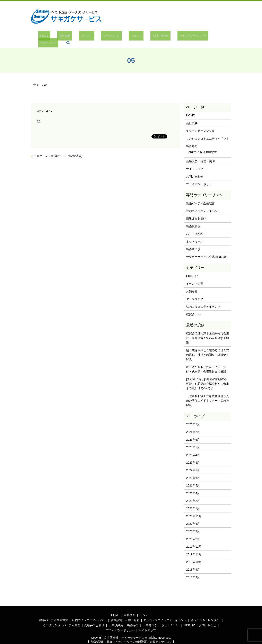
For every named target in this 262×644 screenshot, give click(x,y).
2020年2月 (193, 533)
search (220, 37)
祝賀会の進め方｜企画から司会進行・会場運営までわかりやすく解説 (208, 332)
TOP (36, 79)
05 (38, 115)
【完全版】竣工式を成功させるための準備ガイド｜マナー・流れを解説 (208, 395)
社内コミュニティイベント (203, 205)
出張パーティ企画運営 (200, 197)
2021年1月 (193, 502)
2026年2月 (193, 426)
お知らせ (192, 285)
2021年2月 (193, 495)
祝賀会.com (193, 308)
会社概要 (63, 37)
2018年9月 (193, 564)
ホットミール (195, 235)
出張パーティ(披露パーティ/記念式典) (58, 150)
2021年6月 (193, 472)
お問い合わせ (146, 37)
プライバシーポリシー (174, 37)
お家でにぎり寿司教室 (202, 146)
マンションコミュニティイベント (208, 132)
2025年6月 (193, 433)
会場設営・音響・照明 (200, 155)
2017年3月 (193, 571)
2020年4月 (193, 518)
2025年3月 (193, 456)
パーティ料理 (195, 228)
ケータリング (103, 37)
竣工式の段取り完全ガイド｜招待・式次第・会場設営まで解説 (206, 363)
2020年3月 (193, 525)
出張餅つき (193, 243)
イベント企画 (195, 277)
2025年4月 (193, 449)
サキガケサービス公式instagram (207, 251)
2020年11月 (194, 510)
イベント (80, 37)
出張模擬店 (193, 220)
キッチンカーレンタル (200, 125)
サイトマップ (202, 37)
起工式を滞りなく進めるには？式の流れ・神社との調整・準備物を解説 (208, 349)
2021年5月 (193, 479)
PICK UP (126, 37)
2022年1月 (193, 464)
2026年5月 (193, 418)
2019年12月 (194, 540)
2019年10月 (194, 556)
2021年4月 (193, 487)
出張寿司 (192, 140)
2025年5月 (193, 441)
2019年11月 (194, 548)
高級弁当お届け (196, 212)
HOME (47, 37)
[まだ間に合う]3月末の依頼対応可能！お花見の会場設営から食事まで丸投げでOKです (208, 378)
